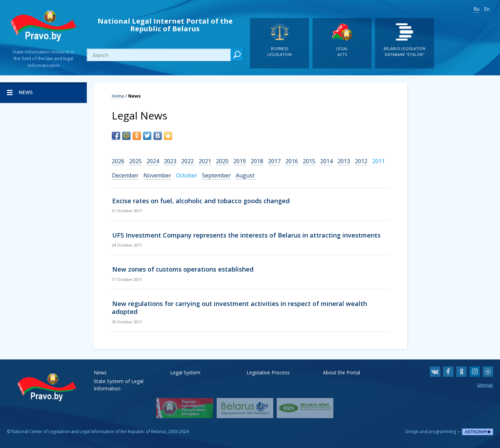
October (187, 175)
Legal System (185, 372)
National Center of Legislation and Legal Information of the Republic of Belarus (89, 432)
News (100, 372)
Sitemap (485, 385)
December (125, 175)
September (216, 175)
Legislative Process (268, 372)
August (245, 175)
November (157, 175)
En (487, 9)
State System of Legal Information (119, 381)
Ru (477, 9)
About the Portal (341, 372)
